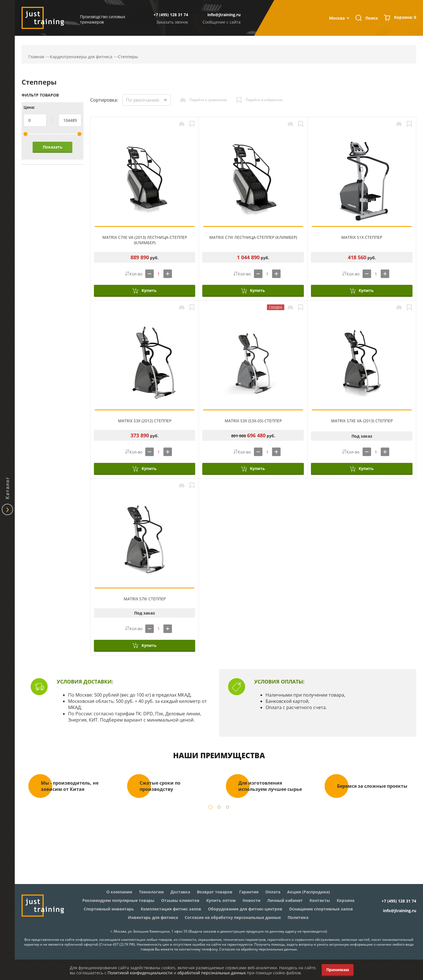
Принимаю (338, 970)
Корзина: (405, 18)
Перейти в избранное (264, 100)
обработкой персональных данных (212, 973)
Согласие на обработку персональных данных (258, 949)
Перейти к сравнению (208, 100)
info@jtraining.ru (224, 15)
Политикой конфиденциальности (140, 973)
